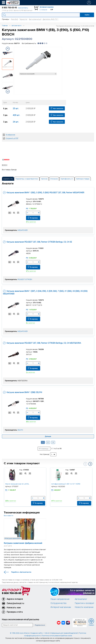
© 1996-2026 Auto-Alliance (20, 633)
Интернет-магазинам (61, 607)
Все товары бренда (9, 170)
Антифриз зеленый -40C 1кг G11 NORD (66, 484)
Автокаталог (81, 599)
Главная (5, 26)
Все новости (9, 516)
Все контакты (23, 8)
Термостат (23, 19)
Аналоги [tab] (8, 179)
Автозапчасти (16, 26)
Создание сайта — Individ (40, 633)
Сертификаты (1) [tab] (67, 179)
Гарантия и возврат (85, 603)
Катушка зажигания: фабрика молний (23, 543)
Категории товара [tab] (83, 179)
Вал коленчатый (35, 19)
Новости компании (84, 607)
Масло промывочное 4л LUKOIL (17, 484)
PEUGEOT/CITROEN (25, 279)
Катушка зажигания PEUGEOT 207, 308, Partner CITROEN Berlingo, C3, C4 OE (37, 242)
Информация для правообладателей (64, 633)
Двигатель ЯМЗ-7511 (51, 19)
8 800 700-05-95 (12, 593)
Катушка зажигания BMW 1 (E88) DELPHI (23, 392)
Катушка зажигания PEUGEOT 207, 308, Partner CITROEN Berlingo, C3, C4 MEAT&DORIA (42, 343)
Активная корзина (47, 7)
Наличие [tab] (44, 179)
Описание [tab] (54, 179)
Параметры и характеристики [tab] (27, 179)
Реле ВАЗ (15, 19)
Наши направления (60, 599)
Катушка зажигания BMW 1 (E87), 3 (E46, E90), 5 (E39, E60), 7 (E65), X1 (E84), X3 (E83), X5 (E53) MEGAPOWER (45, 292)
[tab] (8, 179)
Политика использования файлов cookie (57, 636)
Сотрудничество (59, 603)
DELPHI (20, 430)
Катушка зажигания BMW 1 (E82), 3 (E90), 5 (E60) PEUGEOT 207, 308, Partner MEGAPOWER (44, 193)
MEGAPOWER (23, 230)
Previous (8, 49)
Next (8, 91)
